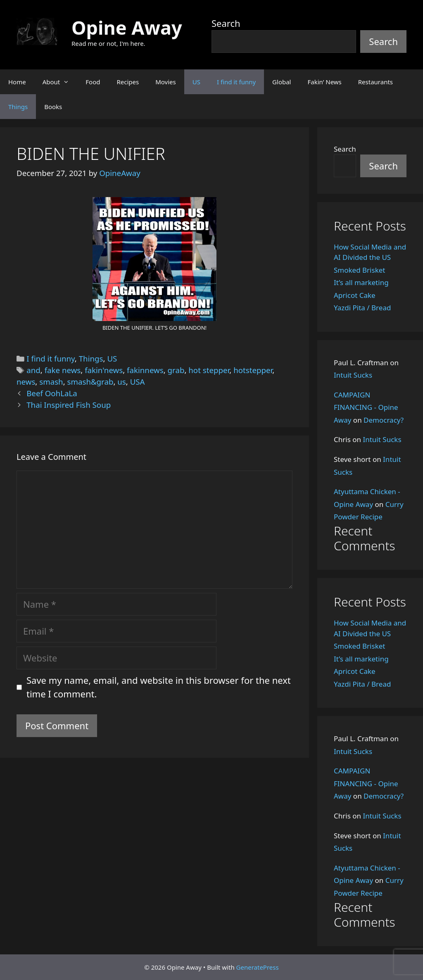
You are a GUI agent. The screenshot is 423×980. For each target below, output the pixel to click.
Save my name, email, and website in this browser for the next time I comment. (159, 687)
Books (53, 107)
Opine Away (127, 27)
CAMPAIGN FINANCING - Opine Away (366, 407)
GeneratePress (258, 967)
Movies (166, 82)
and (33, 370)
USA (138, 382)
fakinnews (145, 370)
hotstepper (253, 370)
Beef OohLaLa (52, 393)
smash (51, 382)
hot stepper (209, 370)
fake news (63, 370)
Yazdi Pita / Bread (362, 308)
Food (93, 82)
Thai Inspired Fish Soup (69, 405)
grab (176, 370)
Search (226, 23)
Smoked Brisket (359, 270)
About (60, 82)
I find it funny (236, 82)
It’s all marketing (361, 282)
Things (18, 107)
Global (282, 82)
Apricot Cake (355, 295)
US (196, 82)
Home (17, 82)
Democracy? (384, 420)
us (122, 382)
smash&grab (90, 382)
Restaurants (375, 82)
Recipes (128, 82)
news (26, 382)
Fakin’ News (325, 82)
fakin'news (104, 370)
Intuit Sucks (353, 375)
